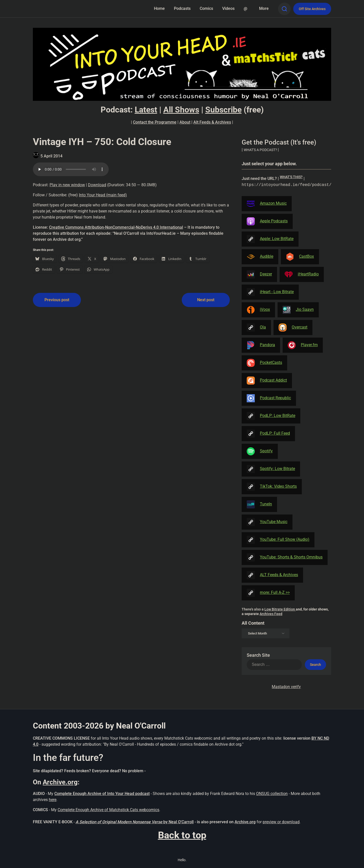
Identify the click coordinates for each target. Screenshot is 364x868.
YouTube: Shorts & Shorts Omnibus (285, 557)
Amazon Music (267, 204)
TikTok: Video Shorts (272, 487)
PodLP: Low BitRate (271, 416)
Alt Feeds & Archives (212, 122)
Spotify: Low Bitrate (271, 469)
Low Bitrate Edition (280, 609)
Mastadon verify (286, 687)
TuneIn (259, 504)
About (185, 122)
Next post (206, 300)
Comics (206, 8)
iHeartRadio (302, 274)
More (264, 8)
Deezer (259, 274)
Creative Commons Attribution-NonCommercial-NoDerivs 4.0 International (116, 227)
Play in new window (67, 185)
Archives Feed (271, 614)
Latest (146, 110)
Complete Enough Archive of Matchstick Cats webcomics (108, 810)
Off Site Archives (312, 9)
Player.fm (303, 345)
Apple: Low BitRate (270, 239)
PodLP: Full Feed (268, 434)
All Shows (181, 110)
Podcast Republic (269, 398)
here (53, 800)
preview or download (281, 822)
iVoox (258, 310)
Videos (228, 8)
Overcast (293, 327)
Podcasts (182, 8)
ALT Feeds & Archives (272, 575)
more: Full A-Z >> (268, 593)
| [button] (260, 150)
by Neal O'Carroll (178, 822)
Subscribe (223, 110)
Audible (260, 257)
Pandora (261, 345)
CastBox (300, 257)
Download (97, 185)
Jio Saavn (298, 310)
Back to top (182, 835)
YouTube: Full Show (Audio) (278, 540)
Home (159, 8)
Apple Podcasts (267, 221)
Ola (256, 327)
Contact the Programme (155, 122)
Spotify (260, 451)
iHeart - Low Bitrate (270, 292)
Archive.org (60, 782)
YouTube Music (267, 522)
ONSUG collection (272, 794)
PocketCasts (264, 363)
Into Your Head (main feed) (103, 195)
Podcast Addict (267, 381)
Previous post (57, 300)
